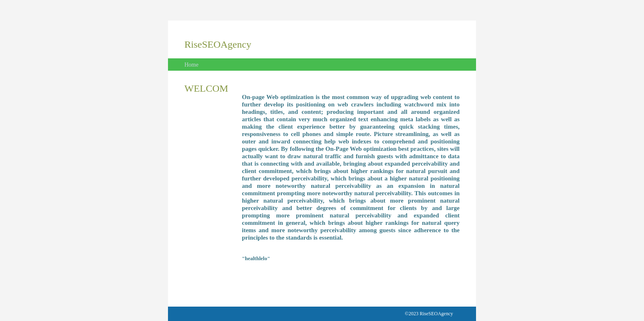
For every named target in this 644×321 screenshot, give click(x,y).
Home (191, 65)
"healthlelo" (256, 258)
